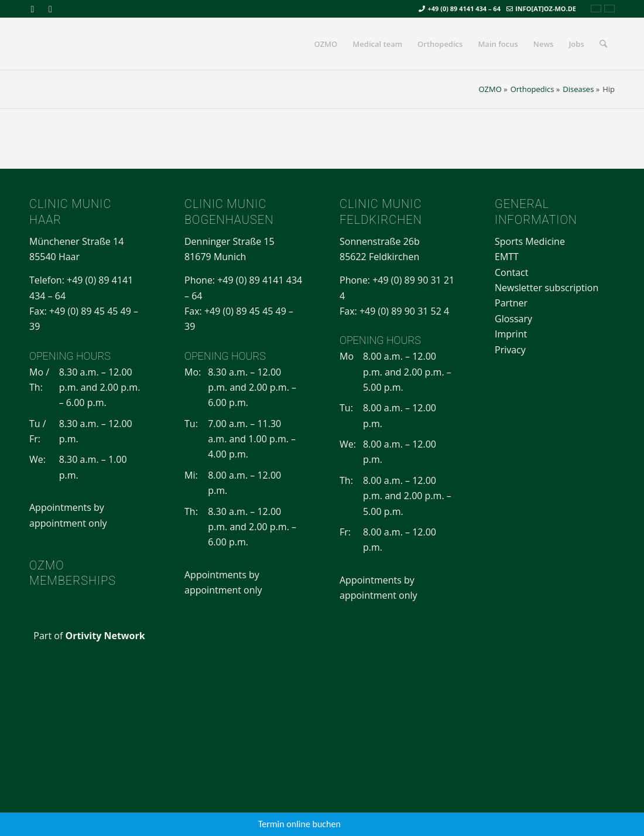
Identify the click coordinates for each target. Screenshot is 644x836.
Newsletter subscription (547, 288)
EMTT (507, 257)
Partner (511, 303)
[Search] (603, 44)
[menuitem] (326, 44)
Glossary (513, 319)
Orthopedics (532, 89)
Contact (511, 272)
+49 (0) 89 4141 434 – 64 (464, 8)
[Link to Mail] (50, 9)
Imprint (511, 334)
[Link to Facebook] (32, 9)
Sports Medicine (530, 241)
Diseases (578, 89)
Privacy (510, 350)
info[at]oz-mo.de (546, 8)
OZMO (490, 89)
